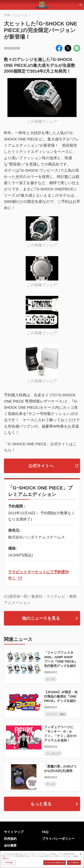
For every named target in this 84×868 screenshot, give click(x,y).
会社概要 (10, 845)
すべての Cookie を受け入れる (55, 863)
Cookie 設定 (9, 863)
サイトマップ (14, 832)
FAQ (45, 832)
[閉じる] (80, 855)
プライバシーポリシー (58, 839)
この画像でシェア (42, 121)
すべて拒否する (74, 863)
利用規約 (10, 839)
